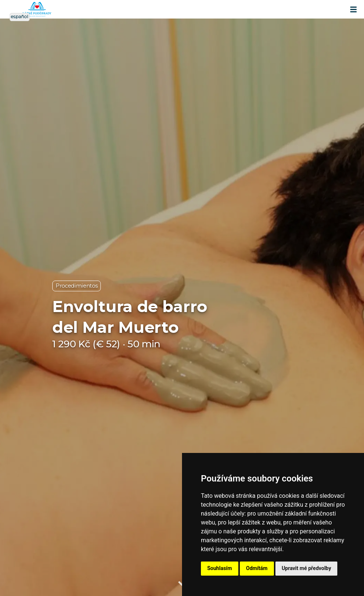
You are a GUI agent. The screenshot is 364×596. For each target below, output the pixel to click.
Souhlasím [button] (220, 568)
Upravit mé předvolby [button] (306, 568)
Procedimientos (77, 286)
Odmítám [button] (257, 568)
